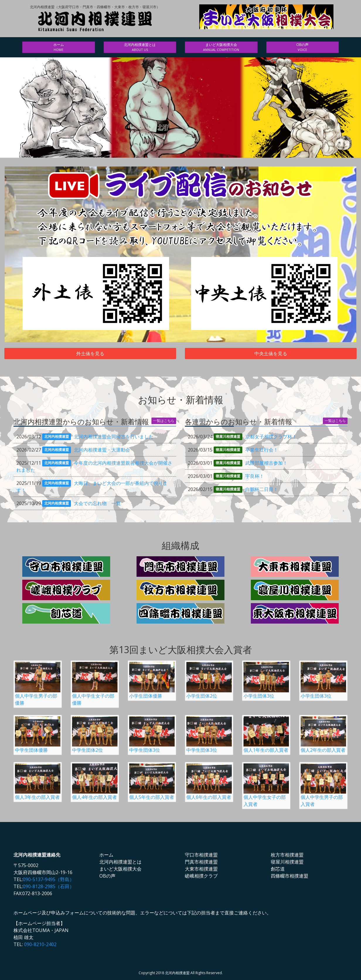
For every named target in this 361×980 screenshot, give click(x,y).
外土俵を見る (90, 353)
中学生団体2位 (95, 735)
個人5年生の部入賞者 (152, 782)
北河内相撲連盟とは (140, 47)
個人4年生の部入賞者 (95, 782)
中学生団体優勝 (38, 735)
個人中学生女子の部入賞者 (266, 785)
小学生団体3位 (266, 680)
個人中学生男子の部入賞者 (323, 785)
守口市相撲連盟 (201, 855)
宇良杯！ (255, 476)
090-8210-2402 (40, 944)
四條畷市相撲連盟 (290, 876)
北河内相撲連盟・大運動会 (102, 450)
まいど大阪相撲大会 (221, 47)
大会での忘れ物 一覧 (97, 503)
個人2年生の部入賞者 (323, 735)
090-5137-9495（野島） (48, 879)
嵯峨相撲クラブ (201, 876)
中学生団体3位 (152, 735)
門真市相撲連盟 (201, 862)
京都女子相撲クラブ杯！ (271, 437)
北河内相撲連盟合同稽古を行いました (114, 437)
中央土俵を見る (271, 353)
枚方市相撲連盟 (287, 855)
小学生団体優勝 (152, 680)
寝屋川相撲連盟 (287, 862)
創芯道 (278, 869)
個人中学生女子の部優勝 (95, 684)
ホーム (59, 47)
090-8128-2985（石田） (48, 886)
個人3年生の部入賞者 (38, 782)
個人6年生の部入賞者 (209, 782)
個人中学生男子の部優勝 (38, 684)
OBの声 (303, 47)
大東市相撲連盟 (201, 869)
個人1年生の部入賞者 (266, 735)
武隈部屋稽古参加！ (266, 463)
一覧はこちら (164, 421)
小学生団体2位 (209, 680)
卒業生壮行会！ (262, 450)
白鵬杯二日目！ (262, 489)
